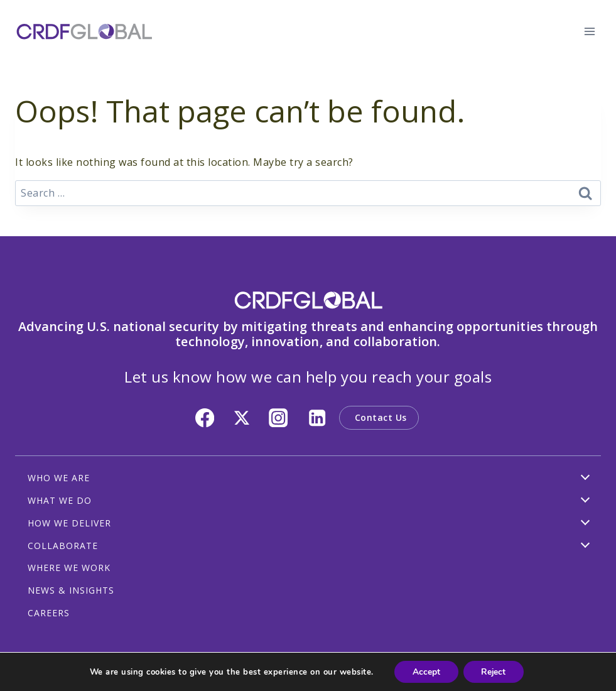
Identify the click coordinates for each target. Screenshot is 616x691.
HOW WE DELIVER (69, 523)
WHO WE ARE (59, 478)
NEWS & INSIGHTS (71, 590)
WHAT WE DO (60, 500)
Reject (494, 671)
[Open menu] (589, 31)
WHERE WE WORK (69, 568)
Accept (425, 671)
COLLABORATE (63, 546)
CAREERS (49, 613)
